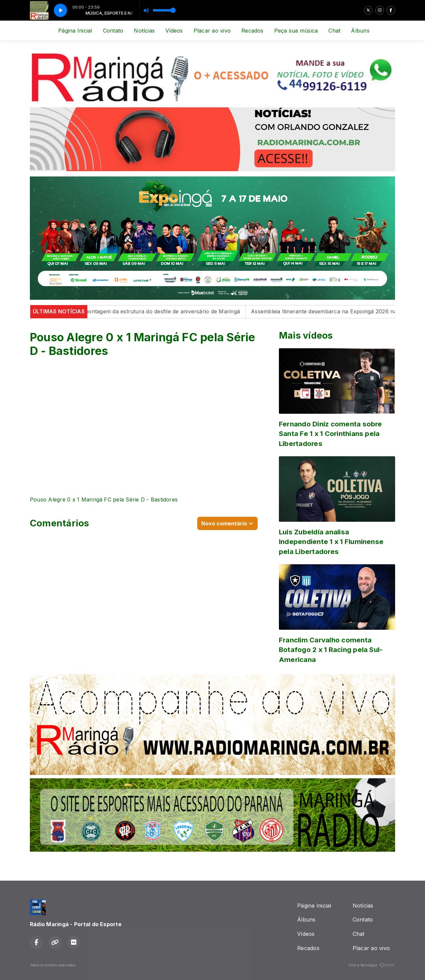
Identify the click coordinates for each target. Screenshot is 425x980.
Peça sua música (296, 31)
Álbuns (360, 31)
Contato (113, 31)
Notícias (144, 31)
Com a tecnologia (372, 965)
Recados (253, 31)
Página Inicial (75, 31)
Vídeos (174, 31)
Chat (334, 31)
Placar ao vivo (212, 31)
